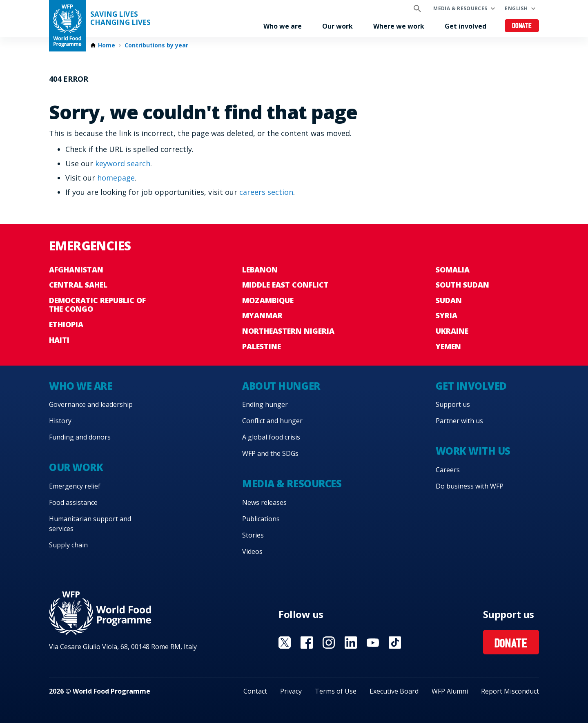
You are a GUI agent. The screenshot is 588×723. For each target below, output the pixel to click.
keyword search (123, 163)
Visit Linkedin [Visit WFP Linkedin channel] (351, 643)
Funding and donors (80, 437)
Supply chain (68, 545)
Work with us (473, 451)
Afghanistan (76, 270)
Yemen (448, 346)
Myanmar (262, 315)
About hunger (281, 386)
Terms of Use (336, 691)
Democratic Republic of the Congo (97, 305)
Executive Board (394, 691)
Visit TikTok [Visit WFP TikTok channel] (395, 643)
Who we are (283, 26)
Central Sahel (78, 285)
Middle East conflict (285, 285)
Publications (261, 519)
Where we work (399, 26)
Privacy (291, 691)
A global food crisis (271, 437)
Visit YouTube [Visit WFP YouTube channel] (373, 643)
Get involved (465, 26)
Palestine (262, 346)
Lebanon (260, 270)
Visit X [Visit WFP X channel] (285, 643)
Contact (255, 691)
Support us (453, 404)
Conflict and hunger (272, 421)
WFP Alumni (450, 691)
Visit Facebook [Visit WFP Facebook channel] (307, 643)
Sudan (449, 300)
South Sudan (462, 285)
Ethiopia (66, 324)
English (516, 8)
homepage (116, 178)
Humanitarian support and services (90, 524)
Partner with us (459, 421)
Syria (447, 315)
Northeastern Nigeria (288, 331)
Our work (337, 26)
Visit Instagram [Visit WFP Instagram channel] (329, 643)
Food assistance (73, 502)
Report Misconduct (510, 691)
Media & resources (460, 8)
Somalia (453, 270)
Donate (522, 26)
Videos (252, 551)
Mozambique (268, 300)
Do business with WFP (470, 486)
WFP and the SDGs (270, 453)
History (60, 421)
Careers (448, 470)
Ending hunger (265, 404)
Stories (253, 535)
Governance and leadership (91, 404)
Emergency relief (75, 486)
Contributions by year (156, 45)
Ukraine (452, 331)
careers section (266, 192)
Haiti (59, 340)
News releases (264, 502)
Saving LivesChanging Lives (120, 18)
